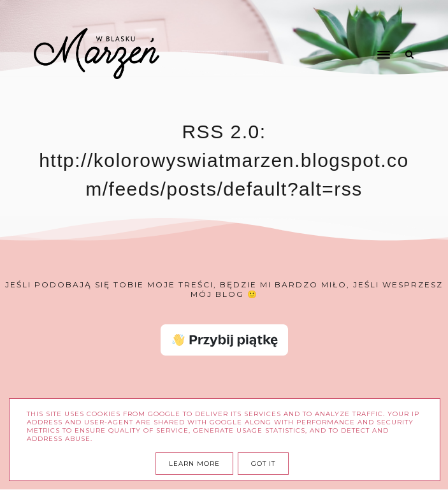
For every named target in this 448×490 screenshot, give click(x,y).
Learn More (194, 464)
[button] (330, 31)
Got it (263, 464)
